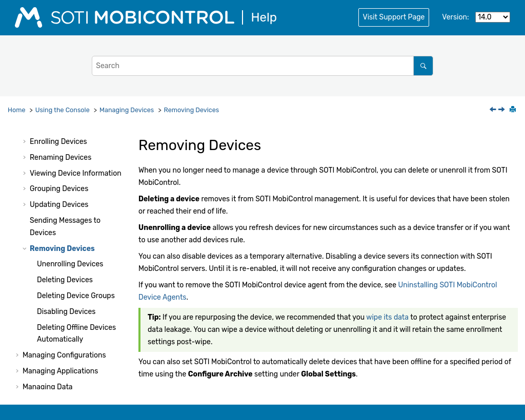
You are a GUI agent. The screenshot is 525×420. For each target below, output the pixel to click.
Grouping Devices (59, 189)
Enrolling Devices (58, 142)
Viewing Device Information (76, 173)
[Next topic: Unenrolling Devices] (502, 110)
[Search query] (262, 66)
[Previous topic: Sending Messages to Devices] (494, 110)
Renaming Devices (60, 157)
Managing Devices (127, 110)
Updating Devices (59, 205)
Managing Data (48, 387)
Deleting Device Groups (76, 296)
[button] (26, 142)
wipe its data (387, 317)
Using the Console (63, 110)
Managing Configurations (64, 355)
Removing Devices (192, 110)
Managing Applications (60, 371)
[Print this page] (514, 110)
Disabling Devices (66, 312)
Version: (455, 17)
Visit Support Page (394, 17)
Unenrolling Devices (70, 264)
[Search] (423, 66)
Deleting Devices (65, 280)
